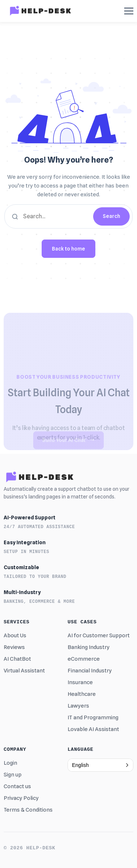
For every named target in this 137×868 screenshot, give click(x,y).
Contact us (17, 786)
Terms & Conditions (28, 810)
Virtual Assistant (24, 671)
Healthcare (82, 694)
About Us (15, 635)
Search (111, 216)
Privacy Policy (21, 798)
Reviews (14, 647)
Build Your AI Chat (68, 443)
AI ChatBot (17, 659)
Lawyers (78, 706)
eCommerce (84, 659)
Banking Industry (89, 647)
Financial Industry (90, 671)
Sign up (13, 775)
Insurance (80, 682)
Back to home (68, 249)
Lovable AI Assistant (93, 729)
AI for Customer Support (99, 635)
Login (10, 763)
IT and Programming (93, 717)
